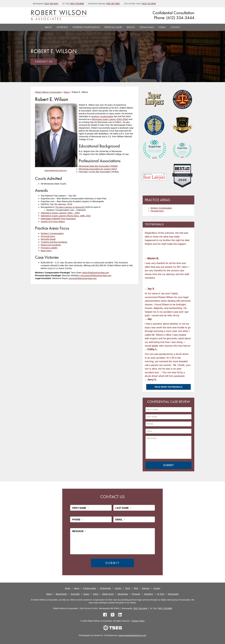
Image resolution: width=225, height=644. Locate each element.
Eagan (86, 594)
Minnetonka (123, 594)
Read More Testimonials (168, 387)
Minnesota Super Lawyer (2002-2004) (110, 119)
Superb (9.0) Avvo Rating (53, 221)
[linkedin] (120, 615)
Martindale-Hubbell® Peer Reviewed (58, 219)
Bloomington (61, 594)
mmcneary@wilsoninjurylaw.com (96, 275)
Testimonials (147, 27)
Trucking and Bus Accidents (54, 242)
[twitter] (113, 615)
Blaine (49, 594)
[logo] (59, 15)
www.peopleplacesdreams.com (132, 635)
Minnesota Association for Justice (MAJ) (98, 169)
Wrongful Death (48, 239)
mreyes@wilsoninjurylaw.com (83, 278)
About (48, 27)
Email (120, 520)
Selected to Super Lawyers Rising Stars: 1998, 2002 (66, 216)
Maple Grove (108, 594)
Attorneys (62, 27)
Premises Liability (49, 248)
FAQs (128, 588)
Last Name (123, 508)
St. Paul (160, 594)
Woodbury (149, 594)
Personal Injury (113, 27)
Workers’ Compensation (52, 233)
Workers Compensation (86, 27)
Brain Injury (46, 251)
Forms (162, 27)
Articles (118, 588)
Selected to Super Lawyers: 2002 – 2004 (60, 213)
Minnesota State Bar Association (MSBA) (98, 166)
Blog (136, 588)
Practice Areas (90, 588)
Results (131, 27)
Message (79, 531)
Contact (175, 27)
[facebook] (105, 615)
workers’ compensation (102, 116)
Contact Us (44, 62)
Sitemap (146, 588)
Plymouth (136, 594)
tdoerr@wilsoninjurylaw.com (96, 273)
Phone (77, 520)
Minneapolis (173, 594)
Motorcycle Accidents (51, 245)
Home (68, 588)
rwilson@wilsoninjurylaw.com (55, 171)
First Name (80, 508)
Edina (96, 594)
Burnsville (75, 594)
